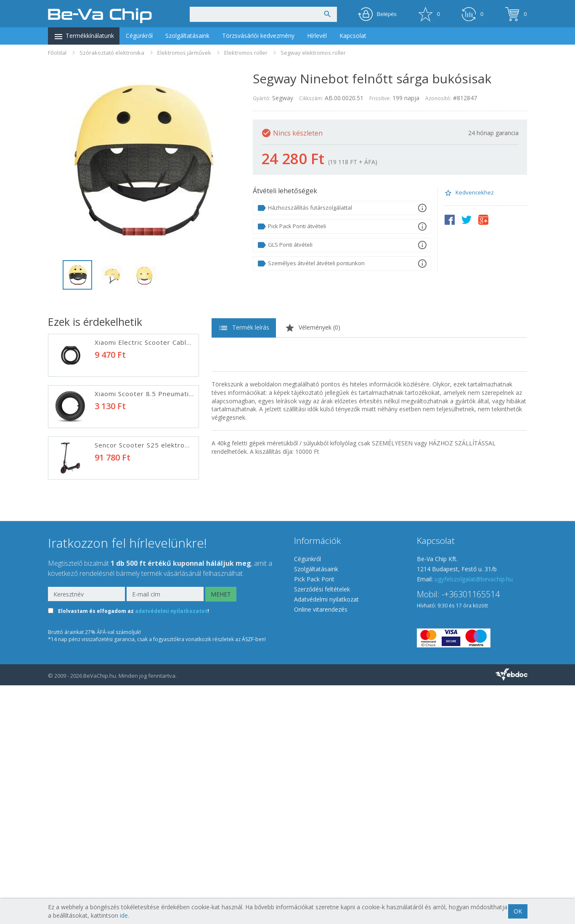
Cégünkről (139, 36)
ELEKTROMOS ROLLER (132, 599)
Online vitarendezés (321, 848)
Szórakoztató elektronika (112, 53)
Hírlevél (317, 36)
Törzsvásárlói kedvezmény (258, 36)
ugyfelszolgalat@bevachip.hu (474, 818)
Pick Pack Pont (314, 818)
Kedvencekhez (469, 193)
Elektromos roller (246, 53)
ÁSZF (248, 878)
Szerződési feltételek (322, 828)
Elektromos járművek (184, 53)
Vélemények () (313, 328)
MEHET (221, 833)
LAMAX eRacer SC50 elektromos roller (157, 702)
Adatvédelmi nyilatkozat (326, 838)
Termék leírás (244, 328)
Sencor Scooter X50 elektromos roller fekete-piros (178, 650)
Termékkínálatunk (84, 37)
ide (124, 915)
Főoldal (57, 53)
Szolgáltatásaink (187, 36)
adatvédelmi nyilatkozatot (171, 850)
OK (518, 911)
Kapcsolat (353, 36)
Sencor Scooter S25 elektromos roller (156, 445)
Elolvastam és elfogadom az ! (134, 850)
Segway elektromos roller (313, 53)
